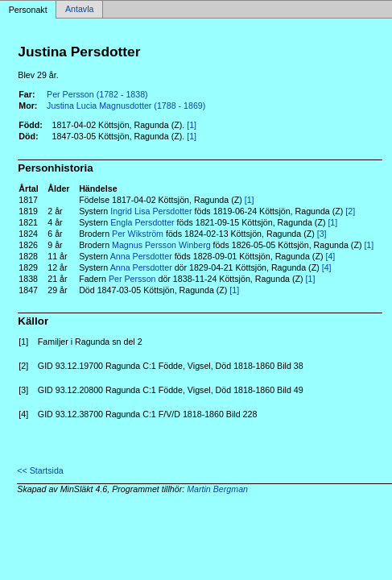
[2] (350, 211)
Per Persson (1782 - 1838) (97, 94)
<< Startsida (40, 470)
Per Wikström (138, 234)
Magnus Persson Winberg (161, 245)
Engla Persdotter (142, 222)
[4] (330, 256)
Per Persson (132, 279)
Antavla (80, 10)
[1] (192, 125)
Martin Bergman (217, 489)
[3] (322, 234)
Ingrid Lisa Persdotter (151, 211)
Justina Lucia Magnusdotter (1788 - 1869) (126, 106)
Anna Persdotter (141, 256)
